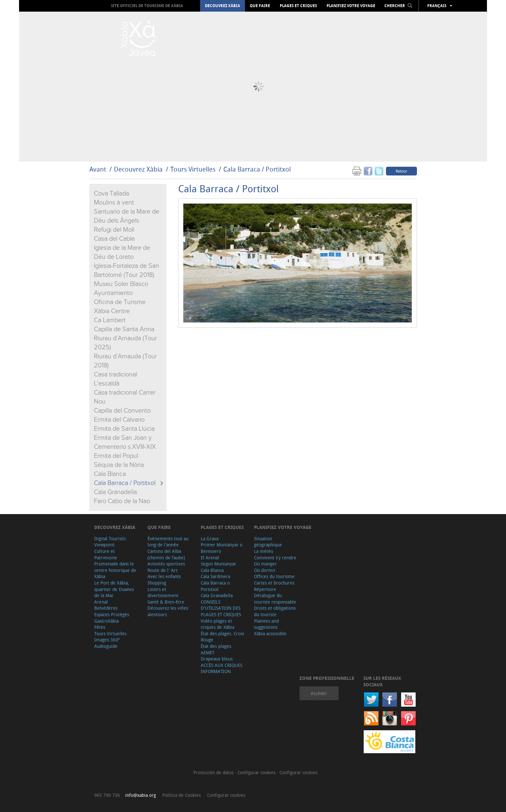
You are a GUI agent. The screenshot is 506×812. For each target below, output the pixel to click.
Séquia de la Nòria (119, 465)
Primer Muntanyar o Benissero (222, 548)
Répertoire (265, 589)
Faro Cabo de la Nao (122, 501)
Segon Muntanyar (218, 564)
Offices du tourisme (274, 576)
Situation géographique (268, 542)
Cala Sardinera (215, 576)
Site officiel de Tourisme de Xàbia (147, 6)
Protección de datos (214, 772)
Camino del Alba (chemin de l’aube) (166, 554)
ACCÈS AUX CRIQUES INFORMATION (222, 668)
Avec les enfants (164, 576)
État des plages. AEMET (217, 649)
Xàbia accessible (270, 633)
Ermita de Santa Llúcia (124, 429)
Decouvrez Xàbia (223, 6)
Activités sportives (166, 564)
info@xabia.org (141, 795)
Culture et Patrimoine (106, 554)
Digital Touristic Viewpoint (110, 542)
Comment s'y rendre (275, 558)
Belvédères (106, 608)
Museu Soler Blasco (121, 284)
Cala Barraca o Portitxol (215, 586)
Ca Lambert (110, 320)
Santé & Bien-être (166, 602)
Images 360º (107, 640)
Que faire (260, 6)
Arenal (101, 602)
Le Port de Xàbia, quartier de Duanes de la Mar (114, 589)
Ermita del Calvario (119, 420)
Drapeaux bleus (217, 659)
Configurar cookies (257, 772)
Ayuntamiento (113, 293)
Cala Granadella (115, 492)
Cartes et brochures (274, 583)
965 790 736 (107, 795)
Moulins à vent (114, 203)
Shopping (157, 583)
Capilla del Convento (122, 411)
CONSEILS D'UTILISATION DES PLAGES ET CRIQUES (221, 608)
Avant (98, 169)
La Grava (210, 538)
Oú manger (265, 564)
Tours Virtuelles (193, 169)
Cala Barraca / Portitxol (257, 169)
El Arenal (210, 558)
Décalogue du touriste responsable (275, 599)
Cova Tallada (111, 194)
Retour (401, 171)
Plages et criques (298, 6)
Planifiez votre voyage (351, 6)
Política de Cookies (182, 795)
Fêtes (100, 627)
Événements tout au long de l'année (168, 542)
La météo (264, 551)
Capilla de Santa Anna (124, 329)
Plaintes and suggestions (266, 624)
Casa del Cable (114, 239)
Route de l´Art (162, 570)
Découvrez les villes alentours (168, 611)
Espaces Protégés (112, 614)
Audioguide (106, 646)
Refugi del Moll (114, 230)
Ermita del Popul (116, 456)
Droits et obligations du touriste (275, 611)
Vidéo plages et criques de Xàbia (218, 624)
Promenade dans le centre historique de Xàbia (115, 570)
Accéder (319, 693)
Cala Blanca (110, 474)
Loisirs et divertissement (163, 592)
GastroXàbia (106, 621)
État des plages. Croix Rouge (223, 637)
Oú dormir (265, 570)
